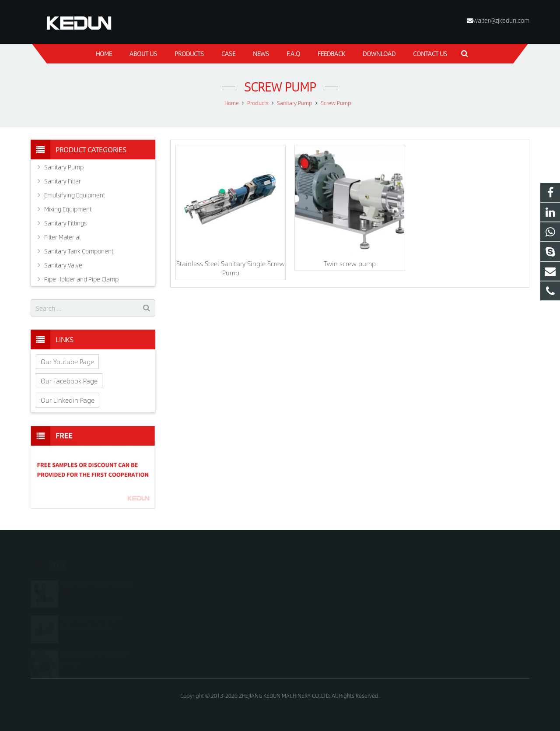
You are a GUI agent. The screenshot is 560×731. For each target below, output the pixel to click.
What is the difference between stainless (91, 613)
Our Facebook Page (69, 381)
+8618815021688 (315, 583)
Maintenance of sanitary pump (94, 648)
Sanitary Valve (63, 265)
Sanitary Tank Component (79, 251)
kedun (302, 621)
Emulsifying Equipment (75, 195)
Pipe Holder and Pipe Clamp (81, 279)
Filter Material (62, 237)
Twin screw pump (350, 263)
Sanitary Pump (64, 167)
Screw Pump (280, 86)
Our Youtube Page (67, 361)
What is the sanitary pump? (98, 574)
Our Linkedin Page (68, 400)
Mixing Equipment (68, 209)
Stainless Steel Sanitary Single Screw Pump (231, 268)
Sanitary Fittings (65, 223)
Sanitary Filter (63, 181)
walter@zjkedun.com (501, 20)
